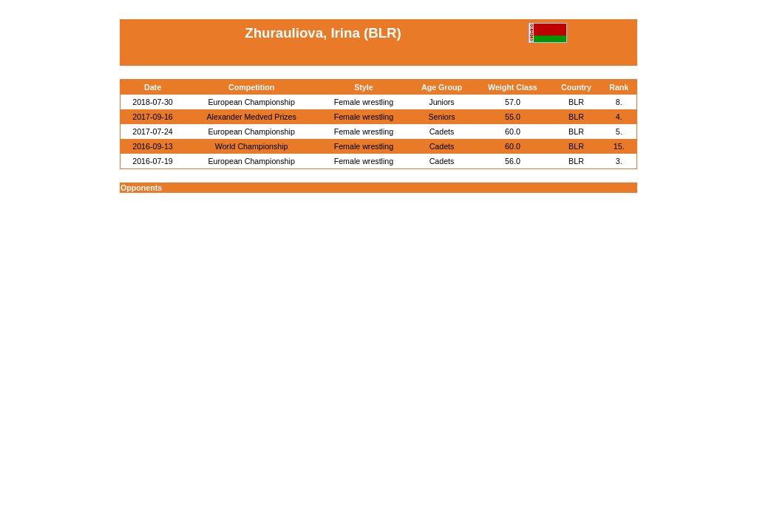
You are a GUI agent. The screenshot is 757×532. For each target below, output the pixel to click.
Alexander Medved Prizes (251, 117)
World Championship (252, 146)
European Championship (252, 102)
